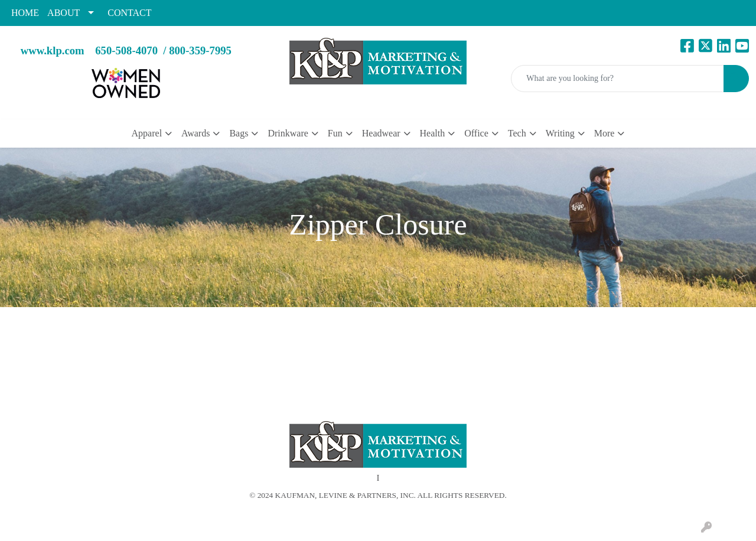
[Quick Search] (617, 79)
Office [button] (476, 133)
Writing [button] (560, 133)
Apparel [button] (147, 133)
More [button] (605, 133)
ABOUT (63, 13)
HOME (25, 13)
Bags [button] (239, 133)
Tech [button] (517, 133)
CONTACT (129, 13)
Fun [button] (335, 133)
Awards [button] (195, 133)
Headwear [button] (381, 133)
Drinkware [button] (288, 133)
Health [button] (433, 133)
